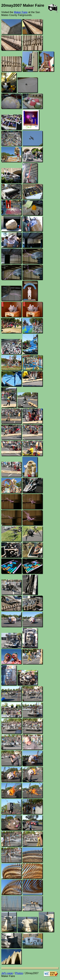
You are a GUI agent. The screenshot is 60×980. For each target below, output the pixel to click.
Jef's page (7, 973)
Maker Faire (21, 12)
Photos (19, 973)
